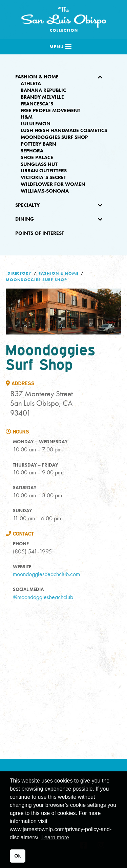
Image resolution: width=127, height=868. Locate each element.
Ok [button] (17, 856)
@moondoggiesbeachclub (43, 597)
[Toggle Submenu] (100, 77)
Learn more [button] (55, 837)
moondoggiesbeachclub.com (46, 574)
